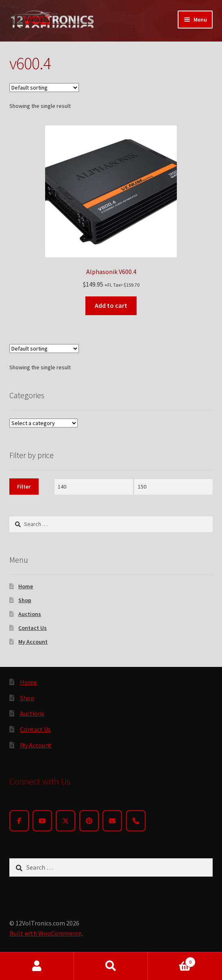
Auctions (30, 614)
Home (26, 586)
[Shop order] (44, 88)
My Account (33, 642)
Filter (24, 487)
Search (111, 966)
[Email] (112, 821)
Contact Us (33, 628)
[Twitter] (65, 821)
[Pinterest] (89, 821)
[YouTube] (42, 821)
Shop (25, 600)
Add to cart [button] (111, 305)
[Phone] (136, 821)
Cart (172, 960)
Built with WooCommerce (45, 933)
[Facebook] (19, 821)
